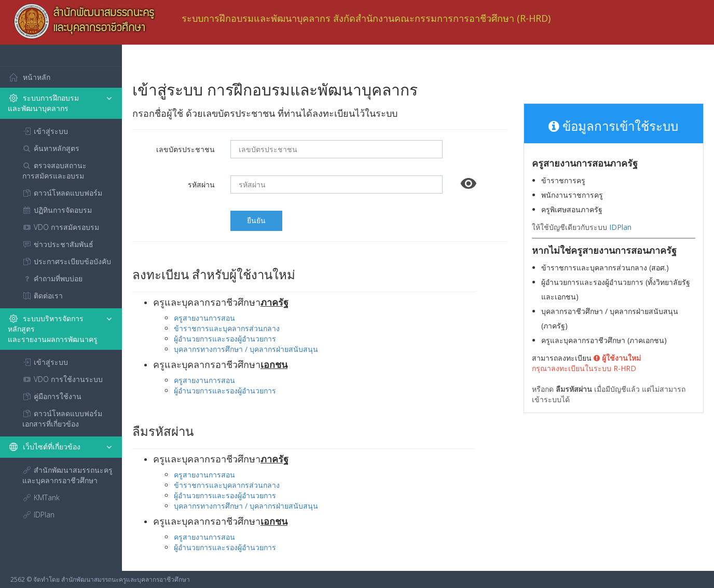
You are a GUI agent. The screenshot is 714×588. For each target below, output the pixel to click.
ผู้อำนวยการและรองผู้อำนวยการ (225, 339)
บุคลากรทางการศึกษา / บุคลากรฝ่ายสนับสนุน (246, 349)
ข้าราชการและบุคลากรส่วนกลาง (227, 328)
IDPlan (620, 227)
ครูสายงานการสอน (204, 318)
